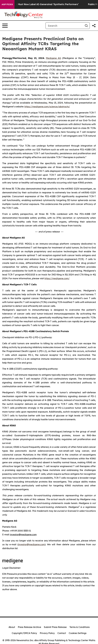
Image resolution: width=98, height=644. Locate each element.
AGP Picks (7, 4)
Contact (62, 633)
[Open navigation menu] (5, 26)
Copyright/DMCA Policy (24, 633)
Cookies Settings (78, 633)
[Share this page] (94, 26)
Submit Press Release (55, 627)
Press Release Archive (29, 627)
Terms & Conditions (80, 627)
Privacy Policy (47, 633)
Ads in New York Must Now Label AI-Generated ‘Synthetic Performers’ (41, 4)
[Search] (64, 26)
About (12, 627)
